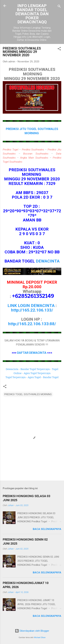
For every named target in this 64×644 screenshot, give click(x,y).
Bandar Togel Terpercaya (35, 369)
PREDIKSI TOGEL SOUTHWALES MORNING (28, 394)
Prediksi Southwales (33, 150)
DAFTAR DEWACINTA (32, 353)
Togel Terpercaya (15, 377)
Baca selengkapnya (47, 529)
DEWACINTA (48, 261)
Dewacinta (12, 369)
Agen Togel (34, 377)
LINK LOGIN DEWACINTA (31, 306)
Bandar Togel (51, 377)
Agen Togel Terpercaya (37, 373)
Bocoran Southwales (36, 154)
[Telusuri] (59, 7)
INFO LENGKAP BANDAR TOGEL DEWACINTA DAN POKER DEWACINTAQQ (32, 14)
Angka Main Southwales (34, 158)
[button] (59, 49)
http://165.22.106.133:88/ (32, 324)
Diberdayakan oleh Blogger (32, 631)
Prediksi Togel (10, 150)
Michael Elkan (40, 637)
